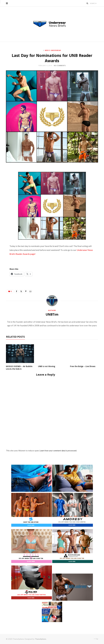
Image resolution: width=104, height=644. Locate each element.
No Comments (60, 65)
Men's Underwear (53, 50)
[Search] (87, 3)
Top (96, 639)
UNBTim (52, 314)
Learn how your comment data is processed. (58, 451)
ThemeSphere (40, 639)
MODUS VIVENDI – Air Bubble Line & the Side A (19, 368)
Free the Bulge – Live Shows (83, 366)
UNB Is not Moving (47, 366)
